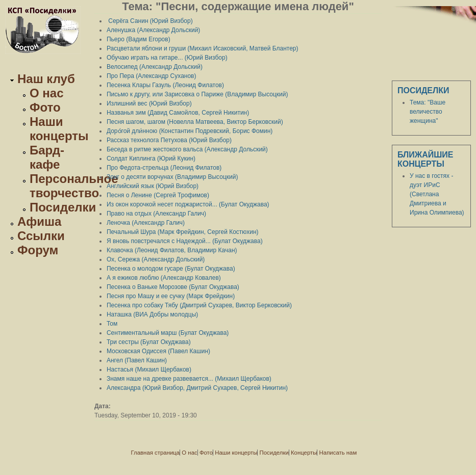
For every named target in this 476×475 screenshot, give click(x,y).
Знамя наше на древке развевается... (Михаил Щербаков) (189, 379)
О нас (47, 93)
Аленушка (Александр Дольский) (153, 30)
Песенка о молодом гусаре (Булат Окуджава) (171, 269)
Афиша (39, 221)
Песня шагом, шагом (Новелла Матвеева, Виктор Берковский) (195, 122)
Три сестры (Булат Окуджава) (149, 342)
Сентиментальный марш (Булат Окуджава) (168, 333)
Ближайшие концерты (425, 159)
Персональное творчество (74, 186)
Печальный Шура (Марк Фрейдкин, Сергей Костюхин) (183, 232)
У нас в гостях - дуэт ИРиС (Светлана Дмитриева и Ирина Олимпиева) (437, 194)
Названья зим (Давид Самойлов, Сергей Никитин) (178, 113)
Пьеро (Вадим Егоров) (139, 39)
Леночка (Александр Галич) (146, 223)
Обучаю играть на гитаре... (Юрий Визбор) (167, 58)
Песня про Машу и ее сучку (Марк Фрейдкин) (171, 296)
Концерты (304, 453)
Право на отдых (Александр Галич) (156, 214)
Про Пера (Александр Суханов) (152, 76)
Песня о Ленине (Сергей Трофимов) (158, 195)
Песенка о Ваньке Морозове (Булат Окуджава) (173, 287)
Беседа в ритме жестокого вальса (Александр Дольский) (187, 149)
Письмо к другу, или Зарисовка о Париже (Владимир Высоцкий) (197, 94)
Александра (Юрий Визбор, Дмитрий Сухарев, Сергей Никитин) (197, 388)
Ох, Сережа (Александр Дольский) (156, 259)
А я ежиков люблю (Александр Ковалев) (164, 278)
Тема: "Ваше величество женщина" (428, 112)
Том (112, 324)
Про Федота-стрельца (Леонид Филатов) (164, 168)
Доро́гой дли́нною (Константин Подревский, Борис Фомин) (190, 131)
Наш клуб (46, 79)
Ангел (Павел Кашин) (137, 360)
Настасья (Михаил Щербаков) (149, 370)
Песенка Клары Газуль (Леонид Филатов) (165, 85)
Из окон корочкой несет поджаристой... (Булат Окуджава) (188, 204)
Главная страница (156, 453)
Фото (45, 107)
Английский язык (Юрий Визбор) (153, 186)
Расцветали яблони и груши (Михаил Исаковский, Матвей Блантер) (203, 48)
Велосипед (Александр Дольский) (155, 67)
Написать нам (338, 453)
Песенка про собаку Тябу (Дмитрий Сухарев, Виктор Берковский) (199, 305)
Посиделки (63, 207)
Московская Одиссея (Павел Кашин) (158, 351)
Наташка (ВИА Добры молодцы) (152, 314)
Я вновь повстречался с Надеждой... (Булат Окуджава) (185, 241)
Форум (38, 250)
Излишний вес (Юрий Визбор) (149, 103)
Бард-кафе (47, 157)
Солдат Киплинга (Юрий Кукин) (151, 159)
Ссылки (41, 236)
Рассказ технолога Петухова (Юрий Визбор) (169, 140)
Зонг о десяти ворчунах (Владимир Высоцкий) (172, 177)
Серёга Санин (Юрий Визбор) (150, 21)
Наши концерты (59, 129)
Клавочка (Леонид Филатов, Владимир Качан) (172, 250)
